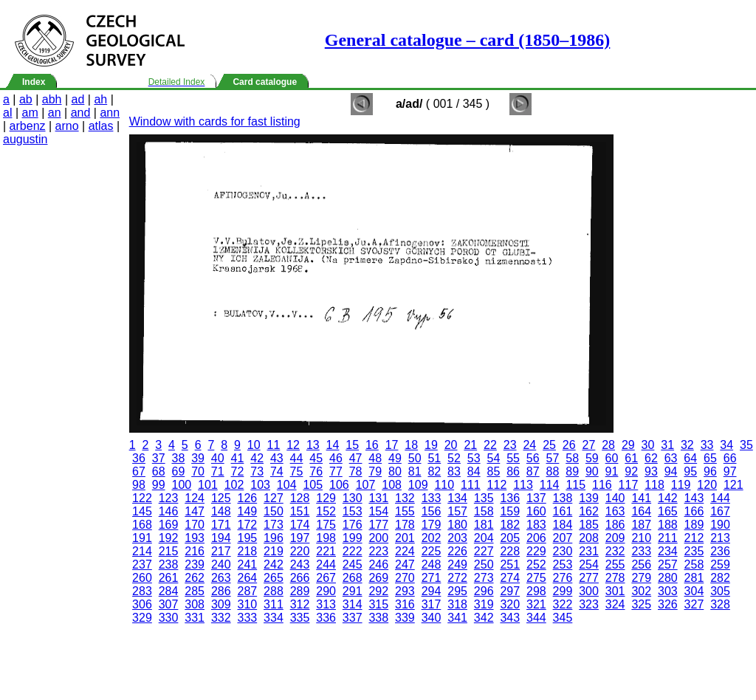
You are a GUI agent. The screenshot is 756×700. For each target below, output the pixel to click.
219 (274, 551)
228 (510, 551)
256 (641, 565)
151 (300, 511)
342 (484, 618)
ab (26, 99)
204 (484, 538)
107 (366, 485)
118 (654, 485)
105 (313, 485)
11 (274, 445)
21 (470, 445)
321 (536, 604)
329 (142, 618)
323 (589, 604)
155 (405, 511)
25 (549, 445)
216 (195, 551)
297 (510, 591)
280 (668, 578)
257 (668, 565)
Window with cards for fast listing (215, 121)
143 (694, 498)
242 (274, 565)
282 (720, 578)
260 (142, 578)
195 (247, 538)
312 (300, 604)
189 (694, 525)
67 (139, 471)
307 (169, 604)
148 (221, 511)
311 (274, 604)
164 (641, 511)
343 (510, 618)
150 (274, 511)
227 (484, 551)
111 (471, 485)
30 (648, 445)
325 (641, 604)
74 (277, 471)
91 (612, 471)
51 (434, 458)
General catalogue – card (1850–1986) (468, 40)
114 (550, 485)
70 (198, 471)
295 (457, 591)
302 (641, 591)
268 (353, 578)
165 (668, 511)
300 (589, 591)
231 (589, 551)
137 (536, 498)
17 (392, 445)
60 (612, 458)
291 (353, 591)
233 (641, 551)
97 (730, 471)
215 (169, 551)
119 (681, 485)
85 (493, 471)
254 (589, 565)
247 (405, 565)
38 (178, 458)
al (7, 113)
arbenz (28, 126)
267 (326, 578)
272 (457, 578)
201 (405, 538)
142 (668, 498)
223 (378, 551)
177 (378, 525)
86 (513, 471)
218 (247, 551)
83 (454, 471)
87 (533, 471)
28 (608, 445)
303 (668, 591)
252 (536, 565)
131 (378, 498)
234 (668, 551)
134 (457, 498)
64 (690, 458)
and (81, 113)
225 (432, 551)
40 (218, 458)
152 (326, 511)
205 (510, 538)
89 (572, 471)
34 (726, 445)
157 (457, 511)
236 (720, 551)
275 (536, 578)
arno (67, 126)
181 (484, 525)
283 (142, 591)
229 (536, 551)
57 (553, 458)
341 (457, 618)
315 (378, 604)
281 (694, 578)
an (55, 113)
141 (641, 498)
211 (668, 538)
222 (353, 551)
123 (169, 498)
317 (432, 604)
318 (457, 604)
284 (169, 591)
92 (631, 471)
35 (746, 445)
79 (375, 471)
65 (710, 458)
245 (353, 565)
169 (169, 525)
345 (563, 618)
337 (353, 618)
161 (563, 511)
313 (326, 604)
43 (277, 458)
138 (563, 498)
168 (142, 525)
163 (615, 511)
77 (336, 471)
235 (694, 551)
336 (326, 618)
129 (326, 498)
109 (418, 485)
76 (316, 471)
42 (257, 458)
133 (432, 498)
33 (707, 445)
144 (720, 498)
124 (195, 498)
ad (78, 99)
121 (733, 485)
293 (405, 591)
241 (247, 565)
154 (378, 511)
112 (497, 485)
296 (484, 591)
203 (457, 538)
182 (510, 525)
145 (142, 511)
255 (615, 565)
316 (405, 604)
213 (720, 538)
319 (484, 604)
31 (667, 445)
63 (671, 458)
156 (432, 511)
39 (198, 458)
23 (510, 445)
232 (615, 551)
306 (142, 604)
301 (615, 591)
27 (589, 445)
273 (484, 578)
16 (372, 445)
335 (300, 618)
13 (313, 445)
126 (247, 498)
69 (178, 471)
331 (195, 618)
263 (221, 578)
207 (563, 538)
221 (326, 551)
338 (378, 618)
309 (221, 604)
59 (592, 458)
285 (195, 591)
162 (589, 511)
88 (553, 471)
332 (221, 618)
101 (208, 485)
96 (710, 471)
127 (274, 498)
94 (671, 471)
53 (474, 458)
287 (247, 591)
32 (687, 445)
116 (602, 485)
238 (169, 565)
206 (536, 538)
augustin (25, 139)
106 (339, 485)
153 (353, 511)
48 (375, 458)
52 (454, 458)
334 (274, 618)
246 (378, 565)
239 (195, 565)
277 (589, 578)
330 (169, 618)
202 (432, 538)
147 (195, 511)
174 (300, 525)
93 (651, 471)
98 (139, 485)
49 (395, 458)
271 (432, 578)
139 (589, 498)
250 (484, 565)
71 (218, 471)
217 (221, 551)
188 (668, 525)
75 (297, 471)
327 (694, 604)
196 (274, 538)
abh (52, 99)
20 (451, 445)
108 (392, 485)
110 (444, 485)
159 (510, 511)
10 (254, 445)
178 (405, 525)
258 (694, 565)
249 (457, 565)
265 (274, 578)
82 (434, 471)
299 (563, 591)
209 (615, 538)
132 (405, 498)
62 (651, 458)
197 (300, 538)
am (30, 113)
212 (694, 538)
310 (247, 604)
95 (690, 471)
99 (159, 485)
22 (490, 445)
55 (513, 458)
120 (707, 485)
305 (720, 591)
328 (720, 604)
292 (378, 591)
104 (287, 485)
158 (484, 511)
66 (730, 458)
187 (641, 525)
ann (110, 113)
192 (169, 538)
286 (221, 591)
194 (221, 538)
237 (142, 565)
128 (300, 498)
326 (668, 604)
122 (142, 498)
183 (536, 525)
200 (378, 538)
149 (247, 511)
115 (575, 485)
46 (336, 458)
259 (720, 565)
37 (159, 458)
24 (529, 445)
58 (572, 458)
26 (569, 445)
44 (297, 458)
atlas (101, 126)
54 (493, 458)
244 (326, 565)
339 (405, 618)
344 (536, 618)
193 (195, 538)
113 (523, 485)
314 (353, 604)
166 (694, 511)
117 (629, 485)
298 (536, 591)
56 (533, 458)
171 (221, 525)
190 (720, 525)
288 (274, 591)
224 (405, 551)
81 (415, 471)
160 (536, 511)
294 (432, 591)
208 (589, 538)
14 (333, 445)
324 (615, 604)
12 (293, 445)
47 (356, 458)
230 (563, 551)
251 (510, 565)
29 (628, 445)
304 (694, 591)
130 (353, 498)
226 (457, 551)
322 (563, 604)
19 (431, 445)
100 (181, 485)
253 (563, 565)
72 (238, 471)
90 (592, 471)
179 (432, 525)
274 (510, 578)
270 (405, 578)
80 (395, 471)
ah (100, 99)
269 (378, 578)
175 (326, 525)
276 (563, 578)
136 (510, 498)
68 (159, 471)
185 (589, 525)
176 (353, 525)
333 (247, 618)
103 (260, 485)
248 (432, 565)
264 (247, 578)
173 (274, 525)
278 (615, 578)
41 (238, 458)
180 (457, 525)
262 (195, 578)
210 (641, 538)
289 (300, 591)
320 (510, 604)
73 (257, 471)
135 (484, 498)
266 (300, 578)
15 (352, 445)
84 (474, 471)
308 (195, 604)
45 (316, 458)
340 (432, 618)
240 (221, 565)
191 (142, 538)
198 (326, 538)
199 (353, 538)
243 (300, 565)
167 (720, 511)
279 (641, 578)
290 (326, 591)
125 (221, 498)
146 (169, 511)
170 (195, 525)
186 (615, 525)
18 (411, 445)
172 (247, 525)
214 (142, 551)
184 (563, 525)
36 (139, 458)
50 (415, 458)
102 (234, 485)
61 (631, 458)
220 (300, 551)
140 (615, 498)
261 (169, 578)
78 (356, 471)
